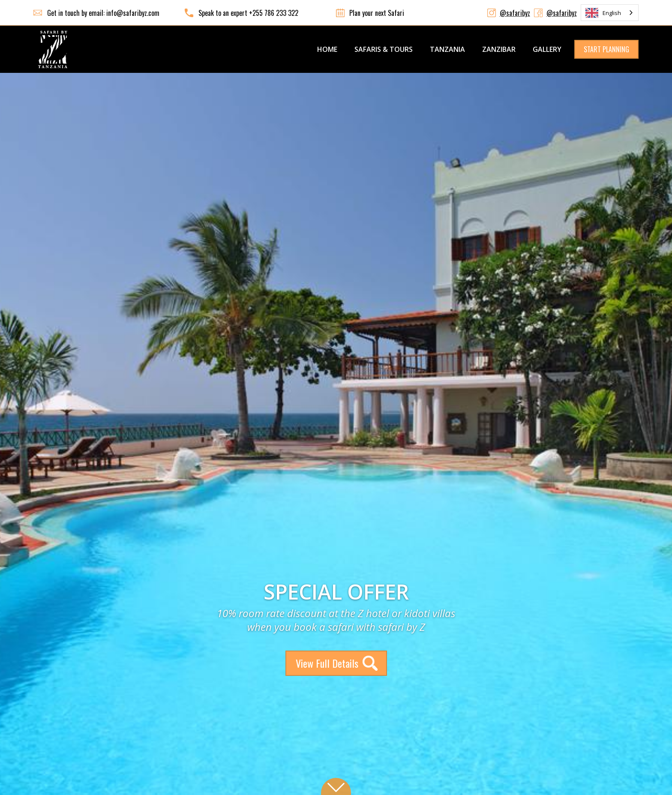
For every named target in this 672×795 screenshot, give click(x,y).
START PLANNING (606, 49)
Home (327, 49)
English (603, 13)
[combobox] (610, 13)
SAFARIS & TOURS (384, 49)
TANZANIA (447, 49)
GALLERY (547, 49)
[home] (53, 49)
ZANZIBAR (499, 49)
